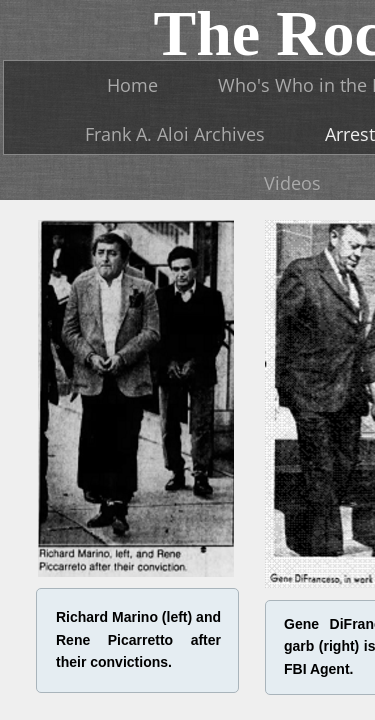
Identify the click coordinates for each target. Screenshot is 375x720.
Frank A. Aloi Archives (175, 134)
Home (132, 85)
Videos (292, 183)
